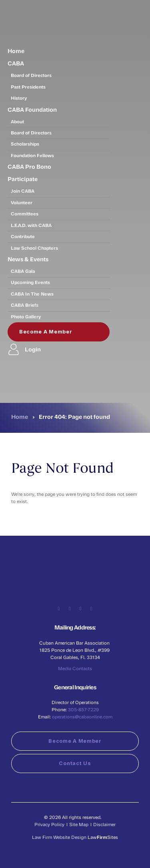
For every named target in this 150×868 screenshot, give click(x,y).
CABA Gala (23, 271)
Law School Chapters (34, 248)
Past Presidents (28, 87)
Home (16, 51)
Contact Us (75, 763)
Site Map (79, 824)
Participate (23, 179)
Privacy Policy (49, 824)
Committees (25, 214)
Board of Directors (31, 75)
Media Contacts (75, 668)
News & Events (28, 259)
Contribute (23, 236)
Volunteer (22, 202)
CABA (16, 63)
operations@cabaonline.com (82, 717)
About (17, 121)
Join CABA (23, 191)
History (19, 98)
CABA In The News (32, 294)
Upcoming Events (30, 282)
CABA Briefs (25, 305)
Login (24, 349)
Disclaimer (104, 824)
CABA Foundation (32, 109)
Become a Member (46, 332)
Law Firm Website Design (59, 837)
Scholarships (25, 144)
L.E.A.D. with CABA (31, 225)
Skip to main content (0, 0)
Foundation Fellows (32, 155)
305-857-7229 (83, 709)
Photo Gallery (26, 317)
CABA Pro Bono (29, 166)
